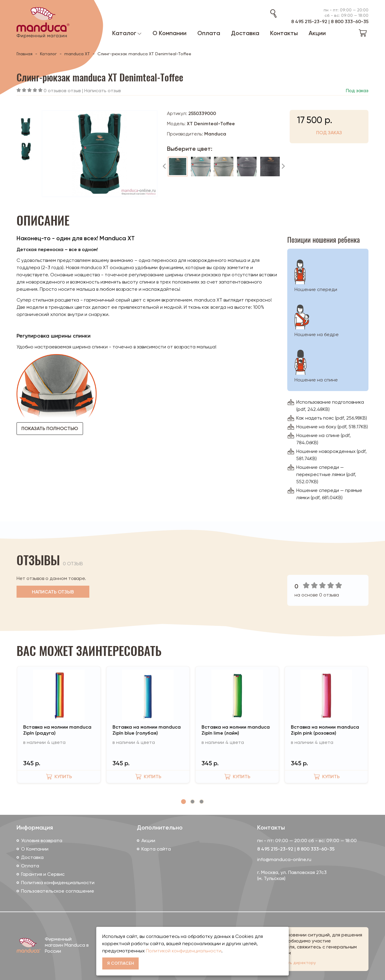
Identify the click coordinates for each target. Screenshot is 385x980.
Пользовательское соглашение (58, 891)
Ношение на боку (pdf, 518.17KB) (332, 427)
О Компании (35, 849)
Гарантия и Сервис (43, 874)
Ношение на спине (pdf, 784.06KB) (323, 439)
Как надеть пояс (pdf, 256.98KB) (332, 418)
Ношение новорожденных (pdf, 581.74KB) (331, 455)
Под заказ (329, 133)
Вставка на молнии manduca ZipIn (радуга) (57, 730)
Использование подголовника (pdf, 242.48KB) (330, 406)
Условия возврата (42, 840)
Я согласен (120, 963)
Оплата (30, 866)
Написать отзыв (103, 91)
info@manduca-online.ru (284, 859)
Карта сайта (156, 849)
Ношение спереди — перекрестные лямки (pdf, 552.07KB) (326, 474)
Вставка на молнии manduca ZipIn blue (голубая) (147, 730)
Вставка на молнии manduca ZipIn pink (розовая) (325, 730)
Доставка (32, 857)
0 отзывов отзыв (62, 91)
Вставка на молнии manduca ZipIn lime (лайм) (236, 730)
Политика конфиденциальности (58, 883)
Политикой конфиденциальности (184, 951)
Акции (148, 840)
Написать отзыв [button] (53, 592)
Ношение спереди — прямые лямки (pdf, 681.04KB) (329, 494)
